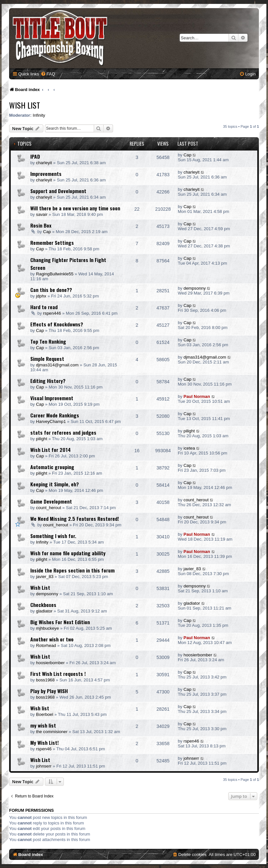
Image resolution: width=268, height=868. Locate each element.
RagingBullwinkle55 (55, 274)
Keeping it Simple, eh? (55, 484)
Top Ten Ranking (48, 341)
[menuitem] (48, 74)
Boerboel (45, 714)
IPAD (35, 156)
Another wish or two (52, 639)
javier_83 (45, 577)
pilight (42, 439)
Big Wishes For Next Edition (60, 622)
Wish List (25, 105)
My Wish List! (44, 743)
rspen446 (52, 313)
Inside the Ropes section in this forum (72, 570)
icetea (189, 448)
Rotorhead (46, 645)
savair (42, 214)
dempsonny (195, 288)
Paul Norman (197, 396)
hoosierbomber (50, 663)
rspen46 (44, 749)
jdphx (41, 296)
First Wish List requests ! (58, 674)
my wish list (43, 725)
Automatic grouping (52, 467)
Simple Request (47, 359)
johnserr (44, 766)
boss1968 (45, 680)
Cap (188, 155)
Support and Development (58, 191)
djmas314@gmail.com (57, 365)
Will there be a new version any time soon (75, 208)
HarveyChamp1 (51, 421)
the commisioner (52, 732)
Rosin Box (41, 225)
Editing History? (48, 381)
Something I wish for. (53, 536)
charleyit (44, 163)
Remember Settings (52, 243)
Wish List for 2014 (50, 450)
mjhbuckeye (48, 628)
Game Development (51, 501)
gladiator (44, 611)
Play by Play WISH (49, 691)
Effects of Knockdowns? (57, 324)
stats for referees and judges (63, 432)
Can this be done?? (51, 290)
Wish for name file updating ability (68, 553)
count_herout (49, 508)
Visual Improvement (52, 398)
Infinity (39, 115)
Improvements (46, 174)
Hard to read (44, 307)
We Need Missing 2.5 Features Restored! (75, 519)
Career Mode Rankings (55, 415)
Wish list (40, 708)
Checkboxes (43, 605)
